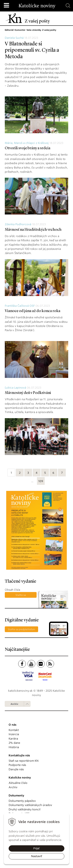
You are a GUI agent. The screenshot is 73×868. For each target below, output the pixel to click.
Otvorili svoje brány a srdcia (28, 148)
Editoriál (9, 30)
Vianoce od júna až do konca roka (33, 311)
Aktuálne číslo (18, 783)
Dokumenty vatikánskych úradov (30, 805)
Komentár (20, 30)
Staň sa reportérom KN (24, 761)
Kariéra (13, 739)
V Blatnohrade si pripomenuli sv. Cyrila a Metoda (32, 50)
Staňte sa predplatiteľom (21, 596)
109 (41, 481)
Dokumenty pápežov (22, 801)
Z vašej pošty (49, 30)
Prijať (36, 848)
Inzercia (14, 734)
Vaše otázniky (34, 30)
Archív (14, 704)
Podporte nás (17, 765)
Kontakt (14, 730)
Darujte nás (16, 769)
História (14, 747)
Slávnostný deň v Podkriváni (28, 393)
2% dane (14, 743)
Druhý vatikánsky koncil (25, 809)
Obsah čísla (12, 590)
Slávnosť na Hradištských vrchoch (33, 230)
